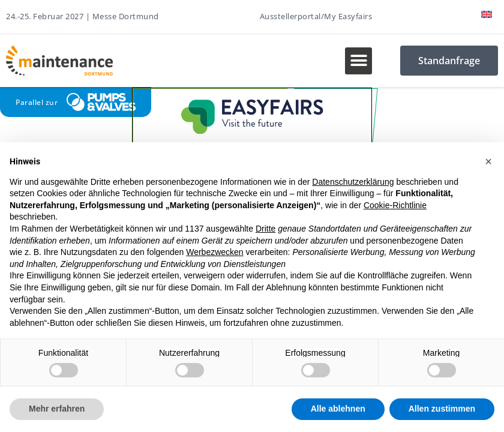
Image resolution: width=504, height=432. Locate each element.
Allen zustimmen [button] (442, 409)
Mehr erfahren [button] (57, 409)
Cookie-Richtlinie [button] (395, 205)
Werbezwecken (214, 252)
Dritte (265, 229)
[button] (358, 61)
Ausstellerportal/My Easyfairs (316, 16)
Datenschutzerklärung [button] (353, 182)
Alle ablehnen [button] (338, 409)
